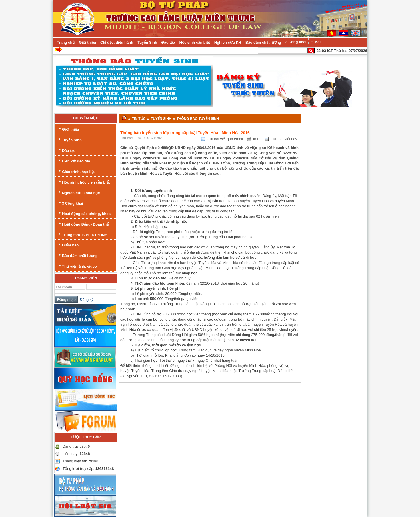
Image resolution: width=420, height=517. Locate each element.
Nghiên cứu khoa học (79, 192)
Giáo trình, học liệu (77, 171)
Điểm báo (68, 245)
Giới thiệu (68, 129)
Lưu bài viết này (284, 139)
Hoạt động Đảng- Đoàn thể (83, 224)
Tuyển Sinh (70, 139)
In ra (257, 139)
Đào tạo (66, 150)
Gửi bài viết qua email (225, 139)
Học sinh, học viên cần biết (84, 182)
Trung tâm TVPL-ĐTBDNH (82, 234)
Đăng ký (86, 300)
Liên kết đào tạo (74, 161)
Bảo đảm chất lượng (78, 255)
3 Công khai (70, 203)
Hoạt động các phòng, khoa (84, 213)
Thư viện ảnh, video (77, 266)
